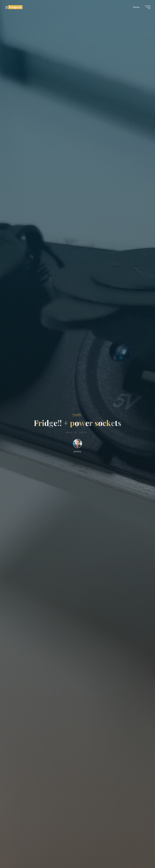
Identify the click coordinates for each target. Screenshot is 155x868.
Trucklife (77, 415)
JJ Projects (14, 7)
